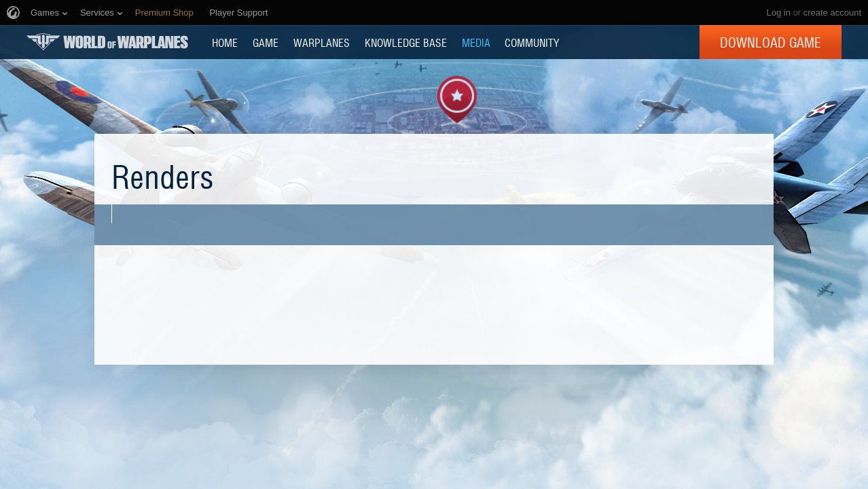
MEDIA (476, 42)
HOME (225, 42)
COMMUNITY (532, 42)
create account (832, 13)
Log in (778, 13)
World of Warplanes (107, 42)
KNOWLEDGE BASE (406, 42)
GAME (266, 42)
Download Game (771, 42)
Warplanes (322, 42)
